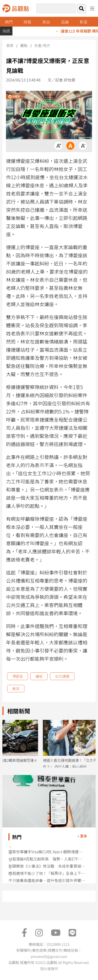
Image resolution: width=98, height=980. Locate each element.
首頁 (10, 45)
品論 (65, 22)
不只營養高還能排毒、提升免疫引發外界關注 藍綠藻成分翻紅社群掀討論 (47, 880)
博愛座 (18, 676)
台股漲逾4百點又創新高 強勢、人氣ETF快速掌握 (47, 859)
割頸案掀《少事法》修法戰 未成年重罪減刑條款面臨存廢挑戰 (47, 866)
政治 (46, 22)
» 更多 (82, 836)
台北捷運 (62, 676)
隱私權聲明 (49, 969)
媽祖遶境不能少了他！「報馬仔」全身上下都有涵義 (47, 873)
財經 (27, 22)
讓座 (39, 676)
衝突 (16, 689)
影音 (84, 22)
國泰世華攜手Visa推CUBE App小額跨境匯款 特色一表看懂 (47, 852)
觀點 (24, 45)
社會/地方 (42, 45)
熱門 (9, 22)
